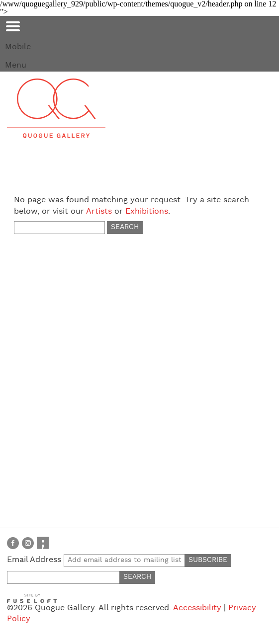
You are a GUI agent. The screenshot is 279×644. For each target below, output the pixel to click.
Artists (99, 211)
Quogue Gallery (56, 108)
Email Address (96, 560)
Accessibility (197, 608)
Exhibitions (147, 211)
